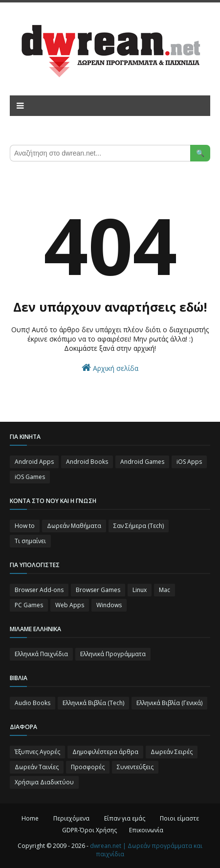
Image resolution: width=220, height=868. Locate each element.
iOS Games (30, 477)
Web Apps (70, 605)
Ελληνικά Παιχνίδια (41, 654)
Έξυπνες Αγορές (37, 752)
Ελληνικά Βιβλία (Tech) (93, 703)
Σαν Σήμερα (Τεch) (139, 526)
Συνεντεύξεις (135, 767)
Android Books (87, 462)
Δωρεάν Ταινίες (37, 767)
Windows (109, 605)
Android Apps (34, 462)
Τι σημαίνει (30, 541)
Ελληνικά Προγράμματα (113, 654)
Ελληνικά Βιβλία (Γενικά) (169, 703)
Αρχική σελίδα (110, 368)
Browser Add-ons (39, 590)
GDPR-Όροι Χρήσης (89, 830)
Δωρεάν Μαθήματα (74, 526)
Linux (140, 590)
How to (25, 526)
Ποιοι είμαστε (179, 818)
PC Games (29, 605)
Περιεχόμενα (71, 818)
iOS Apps (189, 462)
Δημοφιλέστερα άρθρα (105, 752)
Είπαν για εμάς (125, 818)
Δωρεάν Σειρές (172, 752)
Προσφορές (88, 767)
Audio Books (33, 703)
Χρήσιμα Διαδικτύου (44, 782)
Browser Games (98, 590)
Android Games (142, 462)
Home (30, 818)
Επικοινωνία (146, 830)
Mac (165, 590)
